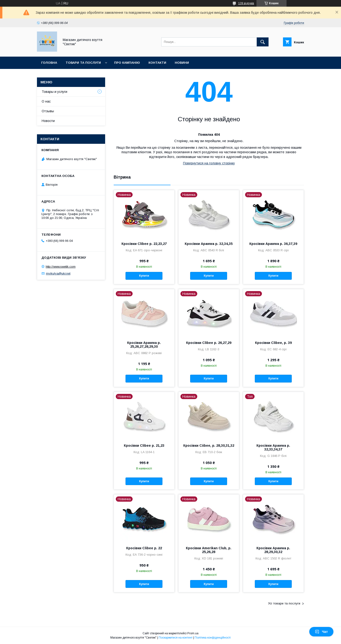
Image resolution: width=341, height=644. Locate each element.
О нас (46, 101)
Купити (144, 276)
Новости (48, 121)
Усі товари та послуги (284, 603)
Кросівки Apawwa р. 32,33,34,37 (273, 447)
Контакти (157, 63)
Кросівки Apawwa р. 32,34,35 (209, 244)
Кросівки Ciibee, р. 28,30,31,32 (209, 446)
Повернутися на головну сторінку (209, 163)
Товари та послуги (83, 63)
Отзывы (48, 111)
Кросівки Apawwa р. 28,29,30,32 (273, 550)
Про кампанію (127, 63)
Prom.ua (193, 633)
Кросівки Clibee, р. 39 (273, 343)
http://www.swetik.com (61, 267)
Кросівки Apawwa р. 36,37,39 (273, 244)
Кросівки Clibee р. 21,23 (144, 446)
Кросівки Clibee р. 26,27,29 (209, 343)
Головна (49, 63)
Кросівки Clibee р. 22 (144, 548)
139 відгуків (246, 3)
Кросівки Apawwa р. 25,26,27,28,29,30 (144, 345)
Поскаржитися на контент (176, 638)
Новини (182, 63)
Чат (321, 632)
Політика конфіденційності (213, 638)
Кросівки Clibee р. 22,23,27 (144, 244)
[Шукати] (263, 42)
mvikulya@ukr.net (58, 273)
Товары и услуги (54, 92)
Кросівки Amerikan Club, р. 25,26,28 (209, 550)
